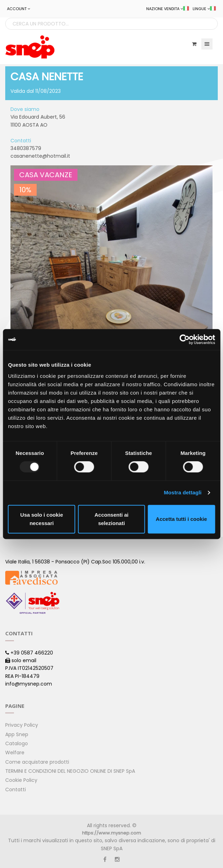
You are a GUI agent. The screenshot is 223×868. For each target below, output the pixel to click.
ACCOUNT (18, 9)
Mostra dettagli (183, 492)
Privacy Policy (22, 725)
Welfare (15, 753)
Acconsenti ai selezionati (112, 519)
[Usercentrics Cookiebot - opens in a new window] (184, 339)
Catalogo (17, 743)
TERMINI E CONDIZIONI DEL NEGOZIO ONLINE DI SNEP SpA (70, 771)
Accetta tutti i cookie (181, 519)
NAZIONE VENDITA (168, 9)
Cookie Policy (21, 780)
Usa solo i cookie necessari (42, 519)
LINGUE (204, 9)
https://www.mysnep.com (111, 833)
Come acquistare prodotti (37, 762)
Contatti (16, 790)
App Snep (17, 734)
